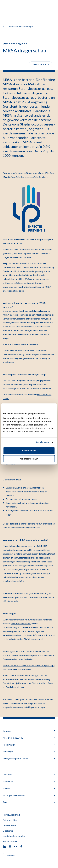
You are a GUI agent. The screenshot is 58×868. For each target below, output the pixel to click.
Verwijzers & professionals (29, 758)
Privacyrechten (10, 820)
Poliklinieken (29, 745)
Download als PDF (41, 64)
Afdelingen (29, 751)
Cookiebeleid (9, 825)
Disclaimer (8, 831)
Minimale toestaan (29, 459)
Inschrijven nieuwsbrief (29, 795)
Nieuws (29, 788)
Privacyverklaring (11, 815)
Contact (29, 731)
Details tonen (43, 442)
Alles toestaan (29, 451)
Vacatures (29, 774)
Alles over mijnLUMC (29, 738)
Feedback (10, 856)
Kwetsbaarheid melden (14, 836)
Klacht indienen (10, 841)
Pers (29, 802)
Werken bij (29, 781)
